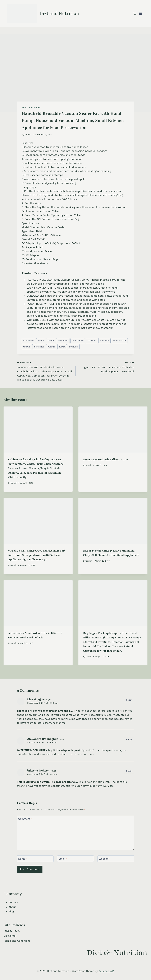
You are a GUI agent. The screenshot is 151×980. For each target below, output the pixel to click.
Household (78, 341)
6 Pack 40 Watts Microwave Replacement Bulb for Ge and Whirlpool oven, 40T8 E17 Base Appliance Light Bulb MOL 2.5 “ (37, 555)
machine (104, 341)
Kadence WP (106, 971)
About (12, 907)
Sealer (51, 347)
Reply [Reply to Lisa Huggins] (129, 700)
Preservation (120, 341)
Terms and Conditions (17, 941)
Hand (51, 341)
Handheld (63, 341)
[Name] (35, 859)
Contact (13, 903)
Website (104, 859)
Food (41, 341)
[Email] (75, 859)
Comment (25, 819)
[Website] (116, 859)
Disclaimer (10, 936)
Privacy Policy (12, 931)
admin (28, 135)
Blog (11, 912)
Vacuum (74, 347)
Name (23, 859)
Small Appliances (31, 108)
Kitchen (92, 341)
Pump (26, 347)
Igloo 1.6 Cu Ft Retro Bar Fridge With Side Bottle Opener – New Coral (106, 367)
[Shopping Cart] (135, 14)
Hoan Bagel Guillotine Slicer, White (106, 459)
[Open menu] (141, 14)
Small (62, 347)
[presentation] (38, 430)
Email (63, 859)
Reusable (39, 347)
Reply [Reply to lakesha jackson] (129, 771)
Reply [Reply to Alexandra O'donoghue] (129, 739)
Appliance (28, 341)
